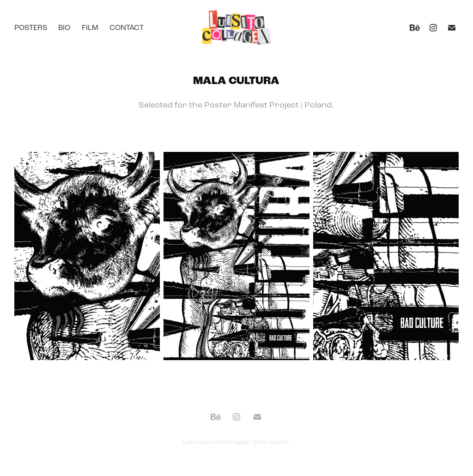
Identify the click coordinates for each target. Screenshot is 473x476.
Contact (127, 27)
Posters (31, 27)
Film (90, 27)
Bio (64, 27)
